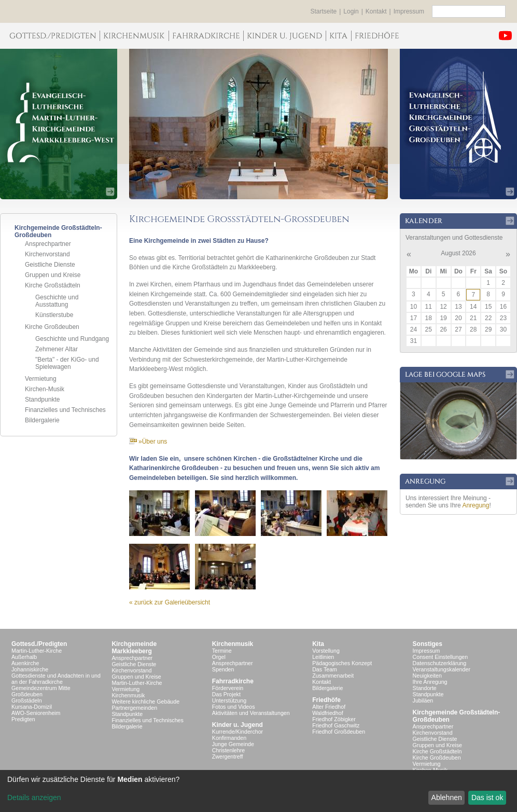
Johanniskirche (30, 669)
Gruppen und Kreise (53, 275)
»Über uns (148, 442)
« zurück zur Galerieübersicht (170, 602)
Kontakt (376, 11)
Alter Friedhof (329, 707)
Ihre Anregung (430, 682)
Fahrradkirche (233, 681)
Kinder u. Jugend (237, 725)
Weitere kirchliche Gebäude (145, 701)
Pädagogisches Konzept (342, 663)
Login (351, 11)
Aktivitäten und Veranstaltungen (251, 713)
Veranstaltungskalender (442, 669)
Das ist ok (487, 797)
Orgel (219, 657)
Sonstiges (428, 644)
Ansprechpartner (48, 244)
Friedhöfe (326, 700)
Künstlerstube (54, 315)
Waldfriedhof (327, 713)
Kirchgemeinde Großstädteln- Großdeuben (457, 716)
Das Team (325, 669)
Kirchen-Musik (45, 389)
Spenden (223, 669)
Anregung (476, 505)
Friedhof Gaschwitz (336, 725)
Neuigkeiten (427, 676)
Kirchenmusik (128, 695)
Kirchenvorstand (47, 254)
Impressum (409, 11)
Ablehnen (447, 797)
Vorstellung (326, 651)
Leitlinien (323, 657)
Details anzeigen (34, 797)
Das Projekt (226, 694)
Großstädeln (27, 700)
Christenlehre (228, 750)
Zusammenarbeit (333, 676)
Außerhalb (24, 657)
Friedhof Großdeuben (339, 732)
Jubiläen (423, 700)
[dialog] (258, 791)
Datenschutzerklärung (440, 663)
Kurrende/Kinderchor (237, 732)
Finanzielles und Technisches (65, 410)
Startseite (324, 11)
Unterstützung (229, 700)
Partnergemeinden (134, 708)
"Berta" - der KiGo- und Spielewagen (67, 363)
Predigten (23, 719)
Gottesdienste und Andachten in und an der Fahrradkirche (56, 679)
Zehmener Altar (57, 349)
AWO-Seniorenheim (36, 713)
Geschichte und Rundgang (72, 339)
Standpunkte (42, 400)
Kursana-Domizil (32, 707)
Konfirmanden (229, 738)
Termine (222, 651)
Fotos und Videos (234, 707)
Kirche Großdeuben (52, 327)
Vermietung (41, 379)
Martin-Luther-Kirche (37, 651)
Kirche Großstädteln (53, 285)
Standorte (425, 688)
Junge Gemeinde (233, 744)
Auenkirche (25, 663)
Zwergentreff (228, 756)
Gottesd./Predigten (39, 644)
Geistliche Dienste (50, 265)
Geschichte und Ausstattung (57, 301)
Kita (318, 644)
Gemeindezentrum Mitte (41, 688)
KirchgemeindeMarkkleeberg (134, 648)
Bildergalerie (42, 420)
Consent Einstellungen (441, 657)
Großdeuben (27, 694)
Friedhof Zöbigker (334, 719)
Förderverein (228, 688)
